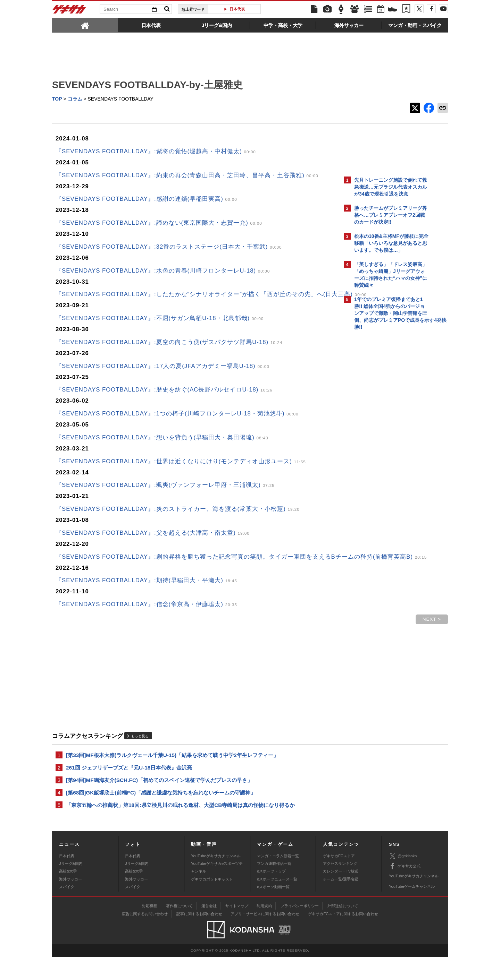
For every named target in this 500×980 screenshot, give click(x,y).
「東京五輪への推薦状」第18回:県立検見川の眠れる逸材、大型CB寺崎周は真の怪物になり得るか (180, 828)
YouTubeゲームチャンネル (412, 909)
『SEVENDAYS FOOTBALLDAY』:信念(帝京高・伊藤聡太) (146, 624)
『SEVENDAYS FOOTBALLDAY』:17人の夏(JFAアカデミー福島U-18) (162, 376)
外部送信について (343, 929)
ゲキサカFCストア (339, 878)
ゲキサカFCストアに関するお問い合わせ (343, 937)
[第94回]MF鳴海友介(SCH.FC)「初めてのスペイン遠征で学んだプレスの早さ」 (159, 801)
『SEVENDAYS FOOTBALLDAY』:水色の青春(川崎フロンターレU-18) (163, 271)
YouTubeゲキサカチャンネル (216, 878)
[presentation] (85, 25)
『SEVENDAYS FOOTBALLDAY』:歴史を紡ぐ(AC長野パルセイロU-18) (164, 400)
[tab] (85, 25)
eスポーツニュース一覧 (277, 902)
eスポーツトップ (271, 894)
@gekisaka (403, 879)
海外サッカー (70, 902)
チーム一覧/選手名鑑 (341, 902)
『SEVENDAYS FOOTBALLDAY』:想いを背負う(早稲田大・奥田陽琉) (162, 448)
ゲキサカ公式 (405, 889)
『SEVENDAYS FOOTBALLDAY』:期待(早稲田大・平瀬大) (146, 600)
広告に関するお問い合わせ (145, 937)
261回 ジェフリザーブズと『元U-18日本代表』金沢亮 (129, 788)
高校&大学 (68, 894)
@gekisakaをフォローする (382, 439)
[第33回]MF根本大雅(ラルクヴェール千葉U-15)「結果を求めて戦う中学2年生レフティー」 (172, 775)
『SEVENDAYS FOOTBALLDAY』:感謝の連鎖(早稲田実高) (146, 200)
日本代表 (237, 9)
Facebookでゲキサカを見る (383, 453)
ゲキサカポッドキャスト (212, 902)
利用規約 (264, 929)
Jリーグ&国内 (71, 886)
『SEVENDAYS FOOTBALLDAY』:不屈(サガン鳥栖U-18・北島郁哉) (160, 328)
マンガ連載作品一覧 (274, 886)
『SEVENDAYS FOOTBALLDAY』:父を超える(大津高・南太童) (153, 543)
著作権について (179, 929)
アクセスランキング (340, 886)
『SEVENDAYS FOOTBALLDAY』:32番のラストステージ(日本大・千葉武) (169, 247)
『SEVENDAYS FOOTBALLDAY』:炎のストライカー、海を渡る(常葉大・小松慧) (178, 519)
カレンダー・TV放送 (341, 894)
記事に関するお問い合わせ (199, 937)
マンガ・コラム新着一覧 (278, 878)
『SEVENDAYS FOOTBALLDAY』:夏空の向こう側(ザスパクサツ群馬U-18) (169, 352)
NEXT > (310, 639)
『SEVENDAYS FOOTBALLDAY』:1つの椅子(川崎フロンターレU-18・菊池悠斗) (177, 424)
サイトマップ (237, 929)
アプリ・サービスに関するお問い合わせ (265, 937)
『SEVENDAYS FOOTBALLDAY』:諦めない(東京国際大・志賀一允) (159, 223)
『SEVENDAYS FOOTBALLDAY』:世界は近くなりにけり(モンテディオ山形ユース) (181, 471)
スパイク (67, 910)
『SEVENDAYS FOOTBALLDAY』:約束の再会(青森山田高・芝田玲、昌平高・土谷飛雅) (187, 176)
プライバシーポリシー (300, 929)
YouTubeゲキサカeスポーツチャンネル (217, 890)
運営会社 (209, 929)
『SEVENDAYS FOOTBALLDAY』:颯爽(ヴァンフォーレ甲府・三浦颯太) (165, 495)
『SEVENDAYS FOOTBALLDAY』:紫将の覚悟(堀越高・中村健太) (156, 152)
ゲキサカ (69, 11)
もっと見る (140, 755)
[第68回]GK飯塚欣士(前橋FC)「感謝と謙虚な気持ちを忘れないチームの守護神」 (161, 814)
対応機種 (150, 929)
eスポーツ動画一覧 (273, 910)
